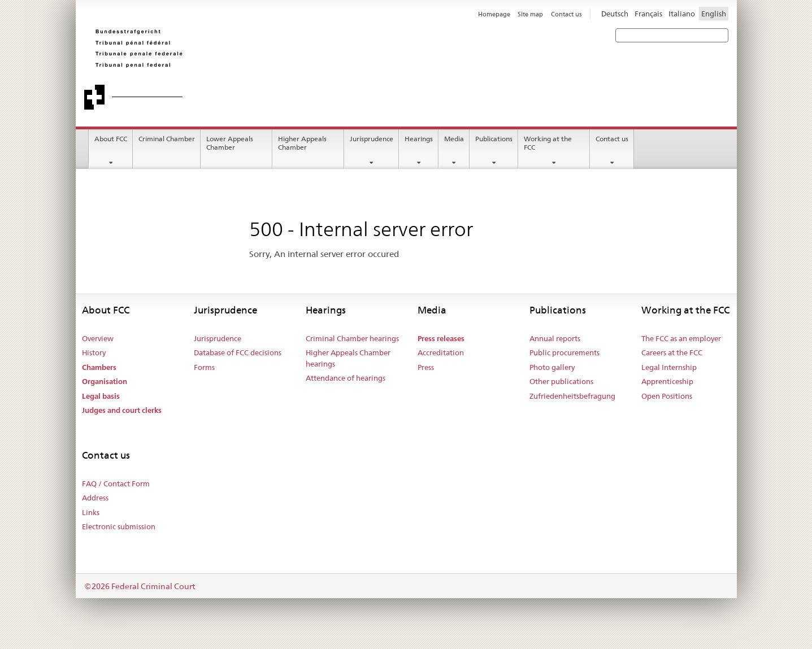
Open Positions (667, 396)
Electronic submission (119, 526)
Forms (204, 367)
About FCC (111, 139)
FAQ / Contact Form (116, 484)
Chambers (99, 367)
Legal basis (101, 396)
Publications (494, 139)
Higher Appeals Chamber (302, 143)
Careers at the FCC (672, 352)
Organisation (105, 382)
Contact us (612, 139)
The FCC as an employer (681, 338)
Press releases (441, 339)
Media (454, 139)
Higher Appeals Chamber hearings (348, 358)
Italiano (682, 14)
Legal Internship (669, 367)
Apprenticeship (667, 381)
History (94, 352)
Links (91, 512)
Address (95, 498)
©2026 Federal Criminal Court (140, 586)
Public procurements (565, 352)
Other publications (561, 381)
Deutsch (615, 14)
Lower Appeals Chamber (230, 143)
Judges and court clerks (122, 410)
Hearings (419, 139)
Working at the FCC (548, 143)
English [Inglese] (714, 14)
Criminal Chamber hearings (352, 338)
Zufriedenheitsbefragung (572, 396)
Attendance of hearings (346, 378)
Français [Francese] (648, 14)
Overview (98, 338)
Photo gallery (552, 367)
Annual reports (555, 338)
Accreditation (441, 352)
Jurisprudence (372, 139)
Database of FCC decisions (238, 352)
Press (426, 367)
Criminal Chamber (167, 139)
